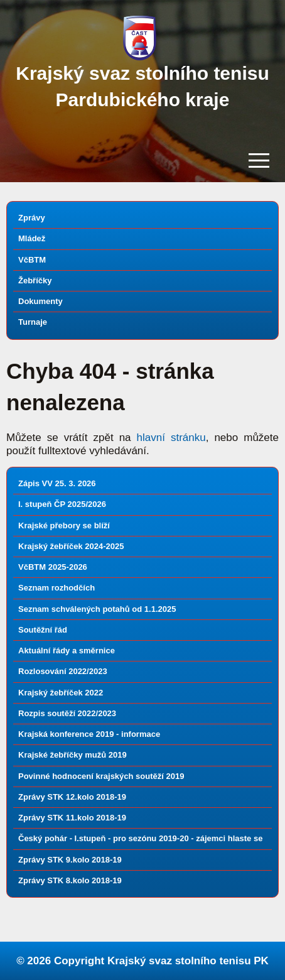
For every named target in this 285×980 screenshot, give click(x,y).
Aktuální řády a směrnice (67, 651)
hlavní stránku (171, 438)
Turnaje (33, 322)
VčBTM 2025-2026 (53, 567)
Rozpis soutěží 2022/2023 (67, 713)
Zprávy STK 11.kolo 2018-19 (72, 818)
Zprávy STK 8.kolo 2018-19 (70, 880)
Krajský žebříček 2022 (61, 693)
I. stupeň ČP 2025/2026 (62, 504)
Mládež (32, 238)
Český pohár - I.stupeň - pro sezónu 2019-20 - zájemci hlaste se (140, 838)
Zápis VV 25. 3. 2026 (57, 483)
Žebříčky (35, 280)
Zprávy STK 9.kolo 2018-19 (70, 860)
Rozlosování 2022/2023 (63, 671)
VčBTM (32, 260)
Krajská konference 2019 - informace (89, 734)
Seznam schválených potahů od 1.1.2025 (97, 609)
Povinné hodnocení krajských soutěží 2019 (101, 776)
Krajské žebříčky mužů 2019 (73, 755)
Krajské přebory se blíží (64, 525)
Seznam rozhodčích (56, 588)
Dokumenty (40, 301)
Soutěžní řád (43, 630)
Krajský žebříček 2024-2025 (71, 546)
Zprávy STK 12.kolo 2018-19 (72, 797)
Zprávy (32, 218)
